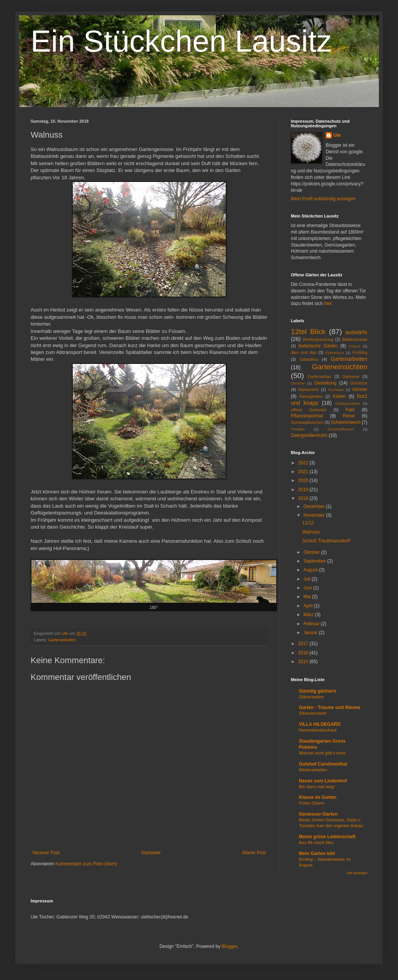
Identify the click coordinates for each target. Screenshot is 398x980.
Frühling (360, 352)
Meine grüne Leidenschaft (327, 837)
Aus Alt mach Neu (316, 842)
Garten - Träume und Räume (330, 707)
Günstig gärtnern (317, 691)
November (315, 515)
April (309, 606)
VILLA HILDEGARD (320, 724)
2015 (304, 662)
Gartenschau (320, 376)
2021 (304, 472)
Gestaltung (325, 383)
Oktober (312, 552)
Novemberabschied (318, 730)
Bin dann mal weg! (317, 787)
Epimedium (335, 353)
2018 (304, 498)
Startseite (151, 853)
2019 (304, 490)
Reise (349, 416)
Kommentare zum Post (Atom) (86, 864)
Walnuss (311, 532)
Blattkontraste (355, 339)
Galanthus (309, 359)
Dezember (315, 506)
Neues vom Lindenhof (323, 781)
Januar (311, 633)
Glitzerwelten (312, 697)
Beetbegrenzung (318, 339)
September (315, 561)
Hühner (360, 389)
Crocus (354, 346)
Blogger (229, 946)
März (309, 615)
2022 (304, 463)
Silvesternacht (313, 713)
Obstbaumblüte (348, 403)
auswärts (356, 332)
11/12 (308, 523)
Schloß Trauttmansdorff (326, 541)
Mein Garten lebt (317, 853)
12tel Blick (308, 332)
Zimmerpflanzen (341, 429)
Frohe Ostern (312, 803)
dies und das (303, 352)
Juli (307, 579)
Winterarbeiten (313, 770)
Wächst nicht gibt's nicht (322, 753)
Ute (337, 135)
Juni (308, 588)
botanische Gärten (318, 346)
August (311, 570)
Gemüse (298, 383)
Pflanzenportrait (307, 416)
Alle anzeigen (357, 873)
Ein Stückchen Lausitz (181, 41)
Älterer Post (254, 853)
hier (328, 303)
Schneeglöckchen (307, 422)
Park (350, 410)
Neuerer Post (46, 853)
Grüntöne (359, 383)
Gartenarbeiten (62, 640)
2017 (304, 644)
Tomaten (298, 429)
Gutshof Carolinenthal (323, 764)
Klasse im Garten (318, 797)
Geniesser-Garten (318, 814)
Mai (308, 597)
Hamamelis (308, 389)
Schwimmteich (346, 422)
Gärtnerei (351, 376)
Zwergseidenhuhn (309, 435)
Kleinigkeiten (311, 396)
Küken (339, 396)
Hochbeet (336, 390)
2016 (304, 653)
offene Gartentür (309, 410)
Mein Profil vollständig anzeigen (323, 199)
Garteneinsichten (340, 367)
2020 (304, 480)
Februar (312, 624)
